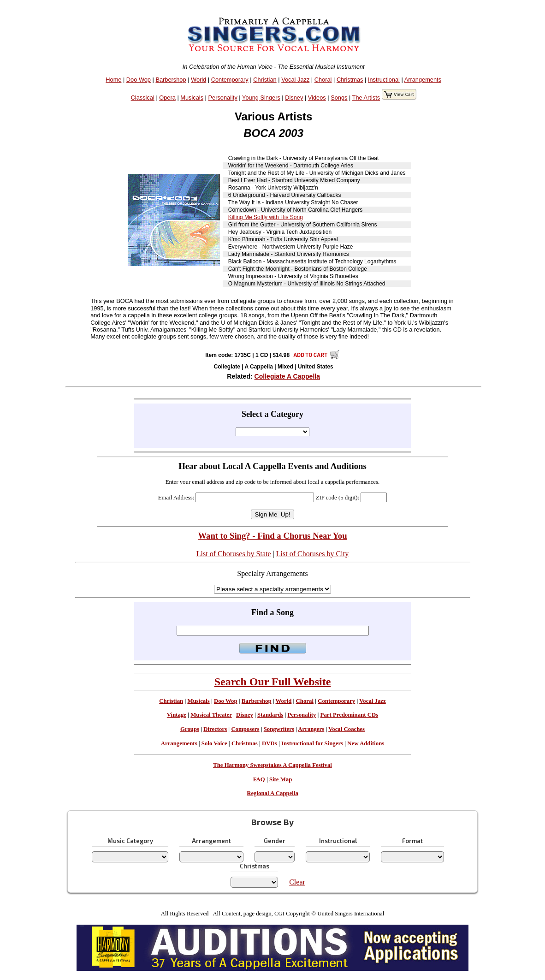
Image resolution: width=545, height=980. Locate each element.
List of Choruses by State (234, 554)
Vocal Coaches (347, 729)
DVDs (270, 743)
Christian (265, 80)
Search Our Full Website (273, 682)
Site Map (281, 779)
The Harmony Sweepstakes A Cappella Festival (272, 765)
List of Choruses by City (312, 554)
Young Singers (261, 98)
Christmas (350, 80)
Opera (167, 98)
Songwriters (279, 729)
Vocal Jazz (295, 80)
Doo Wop (139, 80)
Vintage (177, 715)
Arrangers (311, 729)
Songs (339, 98)
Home (113, 80)
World (198, 80)
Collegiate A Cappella (287, 376)
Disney (294, 98)
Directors (215, 729)
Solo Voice (214, 743)
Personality (223, 98)
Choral (323, 80)
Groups (190, 729)
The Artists (366, 98)
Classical (143, 98)
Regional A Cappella (272, 793)
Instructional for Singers (312, 743)
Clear (297, 882)
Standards (270, 715)
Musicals (192, 98)
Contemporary (230, 80)
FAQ (259, 779)
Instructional (384, 80)
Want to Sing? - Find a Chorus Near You (272, 536)
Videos (317, 98)
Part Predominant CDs (350, 715)
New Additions (366, 743)
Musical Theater (211, 715)
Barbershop (171, 80)
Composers (245, 729)
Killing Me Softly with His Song (266, 217)
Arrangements (423, 80)
